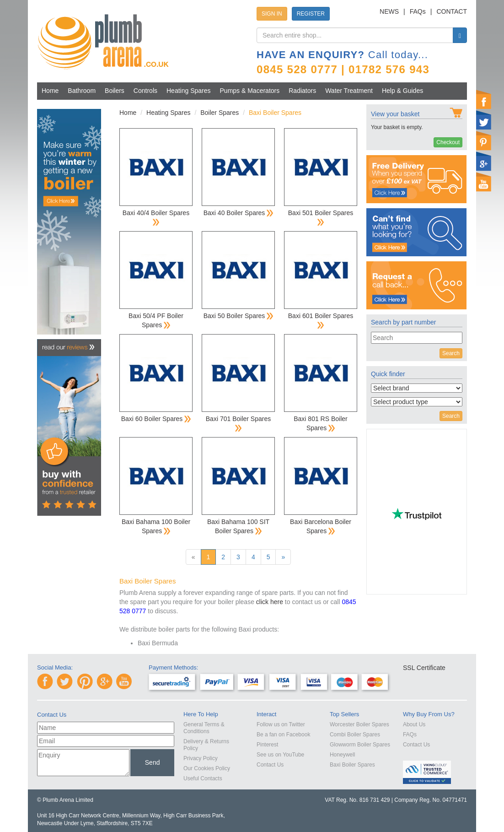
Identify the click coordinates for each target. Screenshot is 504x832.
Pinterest (267, 745)
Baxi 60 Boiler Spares (156, 419)
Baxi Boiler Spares (352, 765)
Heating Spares (189, 91)
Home (50, 91)
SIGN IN (272, 14)
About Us (414, 724)
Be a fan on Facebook (283, 735)
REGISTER (311, 14)
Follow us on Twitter (281, 724)
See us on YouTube (280, 755)
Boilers (115, 91)
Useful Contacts (203, 778)
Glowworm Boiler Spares (360, 745)
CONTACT (452, 11)
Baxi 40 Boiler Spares (239, 213)
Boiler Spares (220, 113)
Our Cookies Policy (207, 768)
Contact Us (270, 765)
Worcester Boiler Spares (359, 724)
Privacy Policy (201, 758)
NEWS (389, 11)
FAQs (418, 11)
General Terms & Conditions (204, 728)
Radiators (302, 91)
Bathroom (82, 91)
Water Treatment (349, 91)
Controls (145, 91)
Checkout (448, 142)
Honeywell (342, 755)
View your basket (395, 114)
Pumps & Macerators (250, 91)
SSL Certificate (424, 668)
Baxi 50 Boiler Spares (239, 316)
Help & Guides (402, 91)
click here (270, 602)
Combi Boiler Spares (355, 735)
